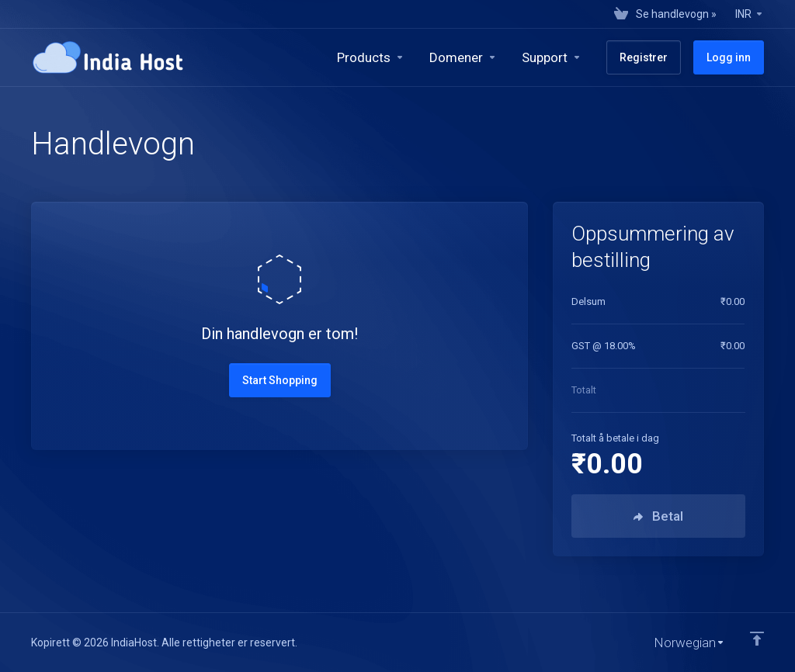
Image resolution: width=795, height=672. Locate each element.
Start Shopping (280, 380)
